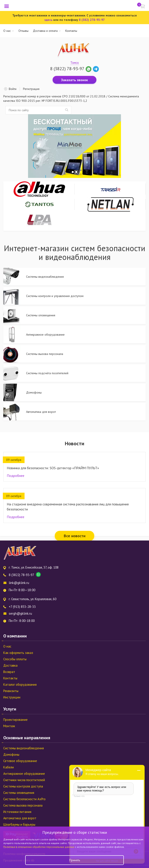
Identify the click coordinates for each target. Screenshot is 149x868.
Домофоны (11, 754)
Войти (13, 89)
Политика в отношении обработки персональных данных (39, 847)
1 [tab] (73, 172)
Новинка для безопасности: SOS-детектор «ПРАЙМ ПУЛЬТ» (53, 468)
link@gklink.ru (19, 583)
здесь (48, 20)
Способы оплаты (15, 659)
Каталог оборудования (20, 685)
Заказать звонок (74, 80)
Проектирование (15, 720)
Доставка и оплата (45, 31)
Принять (75, 860)
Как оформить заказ (18, 653)
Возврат (9, 672)
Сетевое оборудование (20, 761)
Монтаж (9, 726)
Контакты (71, 31)
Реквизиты (11, 691)
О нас (7, 31)
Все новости (75, 536)
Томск (75, 63)
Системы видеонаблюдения (24, 748)
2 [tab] (76, 172)
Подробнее (16, 476)
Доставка (10, 665)
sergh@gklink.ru (20, 613)
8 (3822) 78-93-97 (67, 69)
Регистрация (31, 89)
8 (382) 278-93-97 (92, 20)
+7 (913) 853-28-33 (22, 607)
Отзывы (23, 31)
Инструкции (12, 697)
